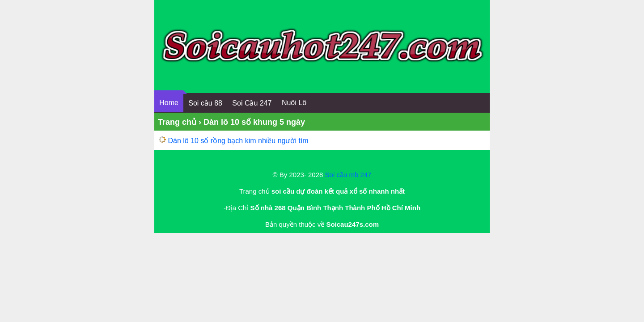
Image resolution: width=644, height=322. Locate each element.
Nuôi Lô (294, 103)
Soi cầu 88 (205, 103)
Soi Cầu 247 (252, 103)
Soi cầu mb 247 (348, 175)
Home (169, 103)
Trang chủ (177, 122)
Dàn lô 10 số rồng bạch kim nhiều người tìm (238, 141)
